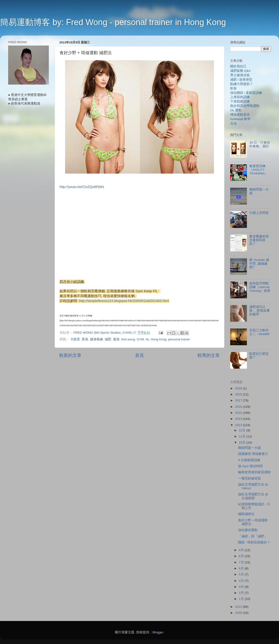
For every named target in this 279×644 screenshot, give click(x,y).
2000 (239, 613)
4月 (242, 581)
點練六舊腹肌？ (242, 84)
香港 (85, 339)
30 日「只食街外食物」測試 (260, 144)
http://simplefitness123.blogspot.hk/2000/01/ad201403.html (124, 301)
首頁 (139, 355)
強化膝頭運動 (248, 530)
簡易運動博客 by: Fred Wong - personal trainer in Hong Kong (113, 22)
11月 (243, 436)
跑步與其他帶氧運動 (245, 106)
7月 (242, 562)
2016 (239, 407)
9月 (242, 550)
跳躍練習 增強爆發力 (253, 454)
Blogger (158, 632)
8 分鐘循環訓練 (249, 460)
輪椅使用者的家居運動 (254, 472)
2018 (239, 394)
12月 (243, 430)
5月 (242, 574)
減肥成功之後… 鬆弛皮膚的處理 (259, 310)
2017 (239, 400)
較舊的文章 (209, 355)
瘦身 (116, 339)
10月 (243, 442)
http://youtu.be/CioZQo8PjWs (82, 187)
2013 (239, 425)
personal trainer (179, 339)
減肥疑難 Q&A (240, 71)
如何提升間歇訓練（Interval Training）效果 (260, 287)
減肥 (108, 339)
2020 (239, 388)
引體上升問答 (259, 213)
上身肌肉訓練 (240, 97)
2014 (239, 419)
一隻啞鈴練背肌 (249, 478)
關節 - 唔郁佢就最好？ (254, 542)
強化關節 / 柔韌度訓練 (246, 93)
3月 (242, 587)
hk (147, 339)
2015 (239, 413)
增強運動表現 (240, 115)
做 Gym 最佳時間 (250, 466)
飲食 (233, 88)
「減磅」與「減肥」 (253, 536)
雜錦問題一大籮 (249, 448)
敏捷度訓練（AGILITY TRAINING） (258, 170)
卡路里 (75, 339)
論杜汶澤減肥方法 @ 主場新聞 (253, 496)
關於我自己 (238, 66)
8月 (242, 556)
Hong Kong (159, 339)
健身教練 (96, 339)
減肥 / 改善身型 (241, 80)
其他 (233, 123)
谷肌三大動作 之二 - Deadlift (259, 332)
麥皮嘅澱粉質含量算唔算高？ (259, 240)
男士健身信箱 (240, 75)
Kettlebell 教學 (240, 119)
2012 (239, 607)
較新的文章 (70, 355)
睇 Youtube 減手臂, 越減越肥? (259, 264)
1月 (242, 599)
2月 (242, 593)
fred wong (128, 339)
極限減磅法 (246, 514)
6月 (242, 568)
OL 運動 (236, 110)
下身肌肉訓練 (240, 101)
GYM (140, 339)
